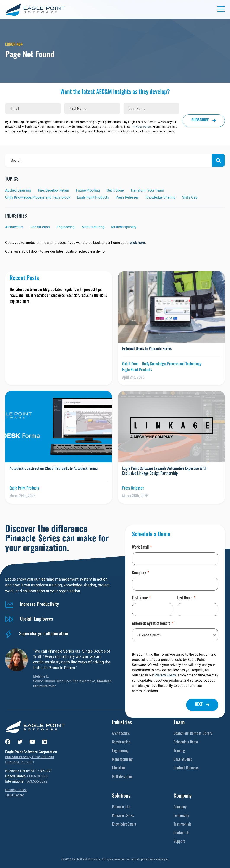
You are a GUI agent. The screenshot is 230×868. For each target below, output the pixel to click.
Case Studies (183, 760)
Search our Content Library (193, 734)
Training (179, 751)
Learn (179, 723)
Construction (40, 227)
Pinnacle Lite (121, 807)
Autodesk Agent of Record (153, 624)
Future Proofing (88, 190)
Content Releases (186, 768)
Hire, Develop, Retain (53, 190)
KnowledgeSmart (124, 825)
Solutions (121, 796)
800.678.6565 (38, 776)
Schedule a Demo (186, 742)
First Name (141, 599)
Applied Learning (18, 190)
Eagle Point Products (93, 197)
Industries (122, 723)
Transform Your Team (147, 190)
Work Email (142, 548)
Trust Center (14, 795)
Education (119, 768)
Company (140, 573)
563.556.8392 (37, 781)
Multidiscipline (122, 777)
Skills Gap (190, 197)
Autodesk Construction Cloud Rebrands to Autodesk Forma (54, 469)
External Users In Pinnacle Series (147, 349)
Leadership (181, 816)
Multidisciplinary (124, 227)
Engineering (66, 227)
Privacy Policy (142, 127)
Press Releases (127, 197)
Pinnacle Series (123, 816)
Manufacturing (93, 227)
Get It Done (115, 190)
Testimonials (183, 825)
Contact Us (181, 833)
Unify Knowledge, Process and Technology (38, 197)
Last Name (186, 599)
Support (179, 842)
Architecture (14, 227)
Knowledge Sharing (160, 197)
